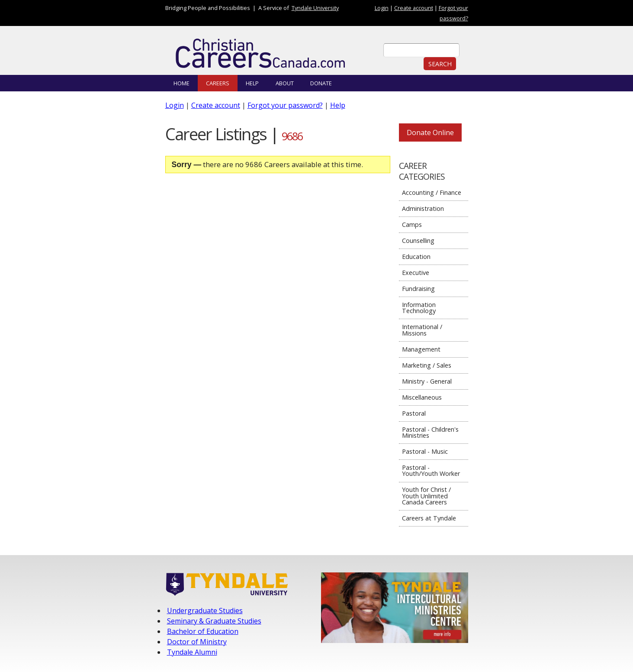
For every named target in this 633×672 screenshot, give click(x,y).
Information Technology (419, 308)
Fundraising (418, 289)
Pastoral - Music (425, 451)
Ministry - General (427, 381)
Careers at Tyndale (429, 518)
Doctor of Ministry (197, 642)
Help (252, 83)
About (285, 83)
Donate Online (430, 132)
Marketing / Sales (427, 365)
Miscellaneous (422, 397)
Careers (218, 83)
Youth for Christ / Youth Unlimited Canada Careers (426, 496)
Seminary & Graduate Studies (214, 621)
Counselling (418, 241)
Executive (416, 273)
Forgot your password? (285, 105)
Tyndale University (315, 8)
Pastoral (414, 413)
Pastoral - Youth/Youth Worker (431, 470)
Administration (423, 208)
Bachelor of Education (203, 631)
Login (382, 8)
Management (421, 349)
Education (416, 257)
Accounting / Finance (432, 192)
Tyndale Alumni (192, 652)
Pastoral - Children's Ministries (430, 432)
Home (182, 83)
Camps (412, 225)
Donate (321, 83)
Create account (414, 8)
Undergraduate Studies (205, 611)
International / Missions (422, 330)
